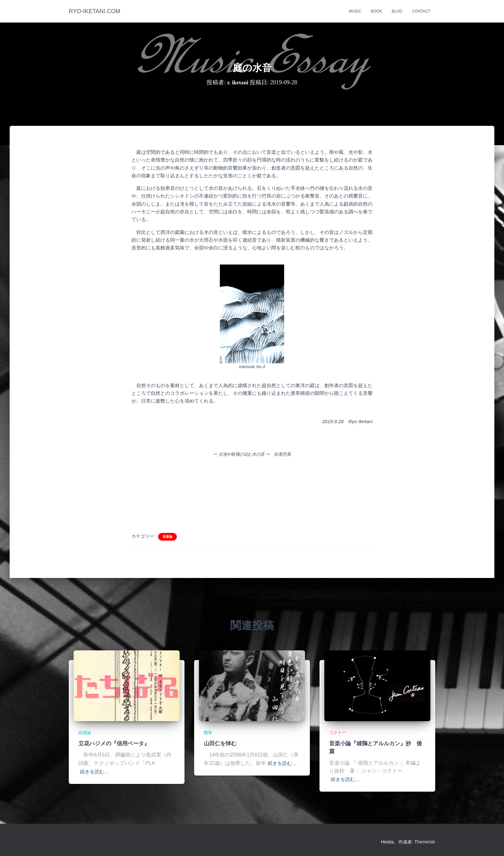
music (355, 11)
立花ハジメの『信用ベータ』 (114, 744)
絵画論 (85, 733)
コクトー (338, 733)
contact (421, 11)
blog (397, 11)
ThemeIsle (425, 842)
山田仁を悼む (220, 744)
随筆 (208, 733)
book (377, 11)
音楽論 (167, 537)
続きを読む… (95, 772)
